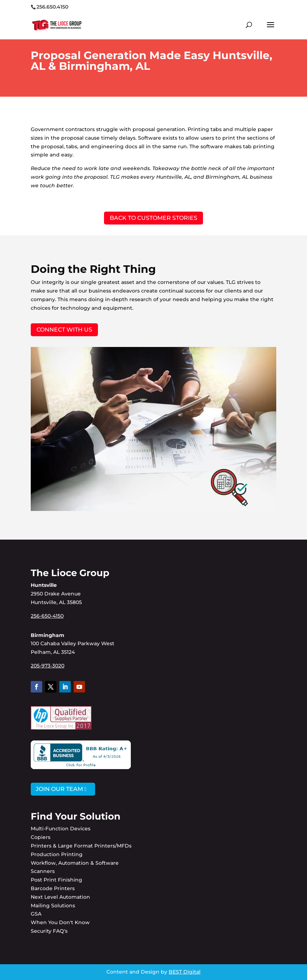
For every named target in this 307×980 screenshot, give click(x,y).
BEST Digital (185, 972)
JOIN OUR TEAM (59, 789)
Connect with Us (64, 330)
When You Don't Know (60, 922)
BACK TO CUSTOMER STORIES (153, 218)
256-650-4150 (47, 616)
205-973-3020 (48, 666)
